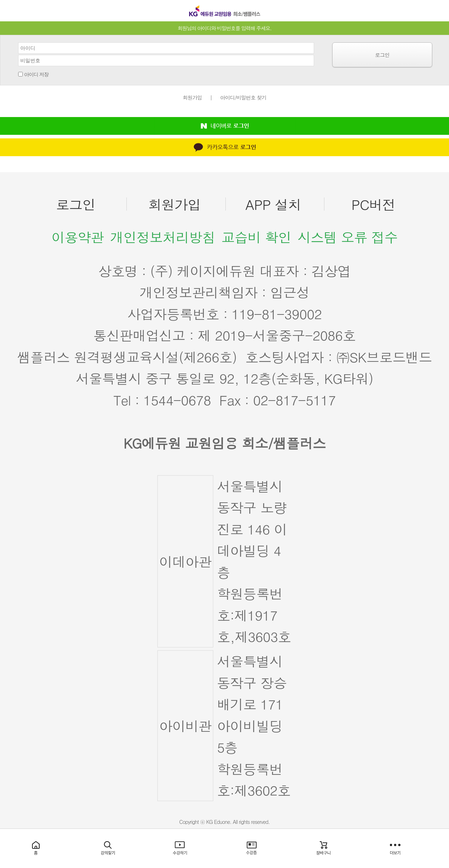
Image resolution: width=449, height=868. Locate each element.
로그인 (382, 55)
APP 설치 (273, 204)
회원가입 (192, 97)
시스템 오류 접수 (348, 237)
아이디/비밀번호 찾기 (243, 97)
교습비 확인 (256, 237)
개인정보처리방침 (163, 237)
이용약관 (77, 237)
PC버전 (373, 204)
